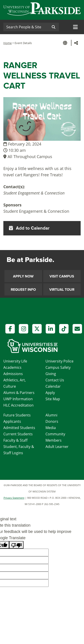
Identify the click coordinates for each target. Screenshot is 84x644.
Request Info (23, 290)
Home (8, 43)
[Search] (26, 27)
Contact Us (55, 380)
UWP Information (18, 399)
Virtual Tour (62, 290)
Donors (52, 421)
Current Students (18, 434)
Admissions (13, 374)
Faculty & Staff (15, 440)
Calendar (53, 386)
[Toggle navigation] (75, 27)
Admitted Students (19, 428)
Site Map (53, 399)
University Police (59, 361)
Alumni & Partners (19, 393)
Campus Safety (58, 367)
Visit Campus (62, 276)
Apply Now (23, 276)
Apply (50, 393)
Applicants (12, 421)
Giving (51, 374)
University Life (15, 361)
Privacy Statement (14, 498)
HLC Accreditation (18, 405)
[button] (66, 43)
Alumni (51, 415)
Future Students (17, 415)
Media (51, 428)
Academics (12, 367)
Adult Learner (57, 447)
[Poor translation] (16, 545)
